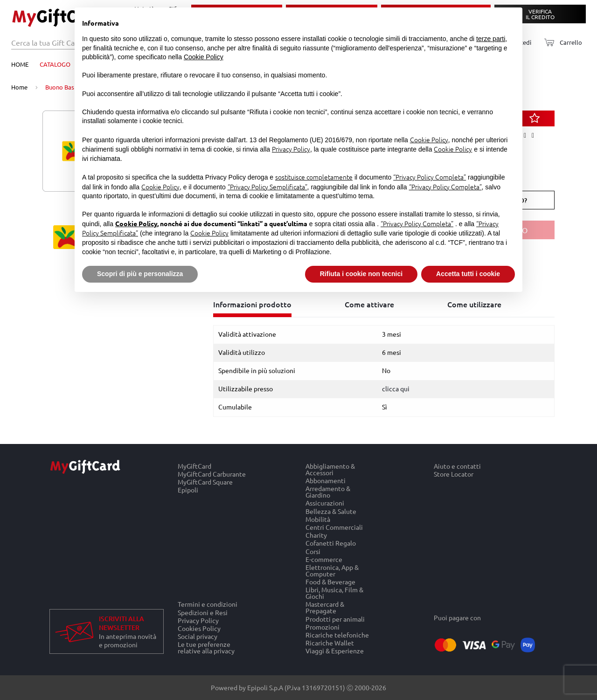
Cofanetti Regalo (331, 543)
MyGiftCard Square (205, 482)
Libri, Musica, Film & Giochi (334, 593)
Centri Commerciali (334, 527)
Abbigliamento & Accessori (330, 469)
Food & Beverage (330, 582)
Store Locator (454, 474)
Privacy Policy (198, 620)
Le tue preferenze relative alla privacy (206, 648)
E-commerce (324, 559)
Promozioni (323, 627)
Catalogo (55, 64)
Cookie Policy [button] (204, 57)
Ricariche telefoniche (337, 634)
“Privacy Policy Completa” (430, 177)
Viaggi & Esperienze (335, 651)
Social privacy (198, 636)
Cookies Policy (199, 628)
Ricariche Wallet (330, 643)
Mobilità (318, 519)
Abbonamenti (326, 480)
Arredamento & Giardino (328, 492)
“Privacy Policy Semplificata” (267, 187)
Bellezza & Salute (331, 511)
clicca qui (396, 388)
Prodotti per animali (335, 619)
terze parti (491, 39)
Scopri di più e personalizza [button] (140, 274)
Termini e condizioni (208, 604)
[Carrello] (560, 43)
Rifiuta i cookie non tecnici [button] (361, 274)
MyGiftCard (194, 466)
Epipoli (188, 490)
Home (20, 64)
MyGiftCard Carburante (212, 474)
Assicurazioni (325, 503)
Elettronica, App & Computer (332, 570)
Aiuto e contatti (457, 466)
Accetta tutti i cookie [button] (468, 274)
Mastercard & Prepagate (325, 607)
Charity (316, 535)
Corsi (313, 551)
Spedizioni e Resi (203, 612)
